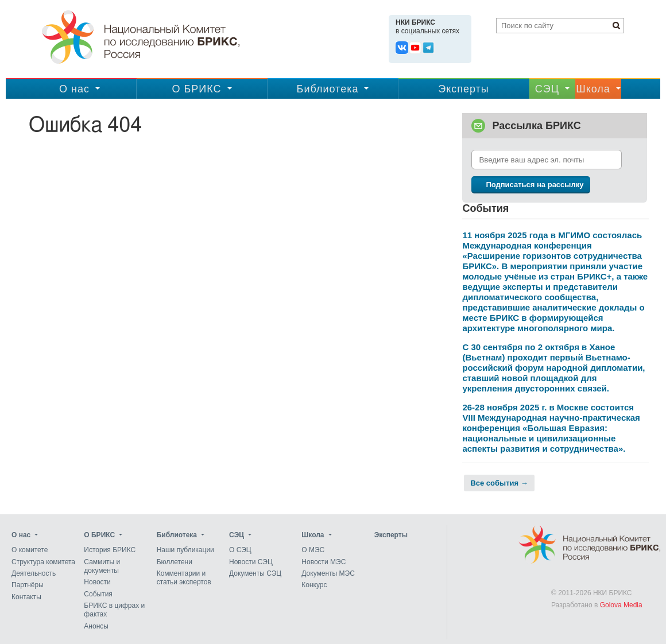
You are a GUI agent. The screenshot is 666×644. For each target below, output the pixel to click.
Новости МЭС (324, 562)
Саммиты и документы (102, 566)
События (98, 594)
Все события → (499, 483)
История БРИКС (110, 550)
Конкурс (314, 585)
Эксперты (464, 89)
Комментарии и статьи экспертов (184, 578)
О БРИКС (196, 89)
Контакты (26, 597)
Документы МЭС (328, 573)
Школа (593, 89)
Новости (97, 583)
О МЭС (313, 550)
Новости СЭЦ (251, 562)
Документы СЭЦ (255, 573)
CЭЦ (547, 89)
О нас (74, 89)
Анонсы (96, 626)
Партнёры (28, 585)
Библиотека (328, 89)
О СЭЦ (240, 550)
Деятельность (34, 573)
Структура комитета (43, 562)
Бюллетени (175, 562)
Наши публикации (185, 550)
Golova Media (621, 605)
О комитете (30, 550)
